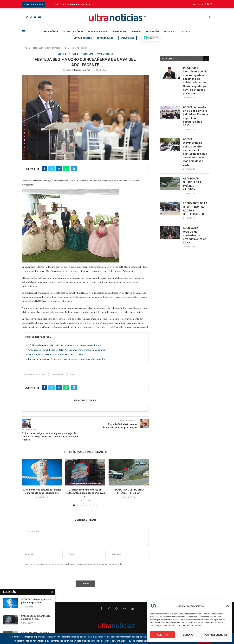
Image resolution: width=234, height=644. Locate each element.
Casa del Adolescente (35, 374)
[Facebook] (23, 17)
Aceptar (162, 635)
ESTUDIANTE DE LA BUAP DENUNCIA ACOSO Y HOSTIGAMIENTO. (195, 209)
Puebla (168, 31)
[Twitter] (27, 17)
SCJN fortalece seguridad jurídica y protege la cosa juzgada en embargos (65, 345)
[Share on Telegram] (74, 169)
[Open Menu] (23, 31)
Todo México (51, 31)
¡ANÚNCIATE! (128, 38)
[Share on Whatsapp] (66, 169)
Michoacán (153, 31)
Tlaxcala (185, 31)
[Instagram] (31, 17)
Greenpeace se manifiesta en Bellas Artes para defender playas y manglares (67, 350)
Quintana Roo (119, 31)
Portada (26, 48)
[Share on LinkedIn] (59, 169)
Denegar (189, 635)
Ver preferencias (216, 635)
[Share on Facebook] (44, 169)
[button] (227, 606)
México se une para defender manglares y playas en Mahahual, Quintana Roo (67, 359)
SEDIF (72, 374)
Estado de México (73, 31)
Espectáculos (105, 38)
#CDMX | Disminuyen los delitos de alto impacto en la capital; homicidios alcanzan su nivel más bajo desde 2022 (195, 152)
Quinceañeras (57, 374)
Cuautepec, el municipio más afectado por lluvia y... (82, 4)
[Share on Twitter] (52, 169)
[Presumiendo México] (151, 38)
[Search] (210, 17)
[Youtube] (35, 17)
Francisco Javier (82, 70)
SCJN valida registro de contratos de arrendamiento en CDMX (195, 235)
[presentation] (46, 574)
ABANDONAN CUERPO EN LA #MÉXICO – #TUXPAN (56, 354)
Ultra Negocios (83, 38)
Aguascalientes (97, 31)
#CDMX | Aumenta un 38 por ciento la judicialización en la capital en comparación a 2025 (195, 116)
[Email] (40, 17)
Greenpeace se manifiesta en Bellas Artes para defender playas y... (85, 493)
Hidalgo (137, 31)
